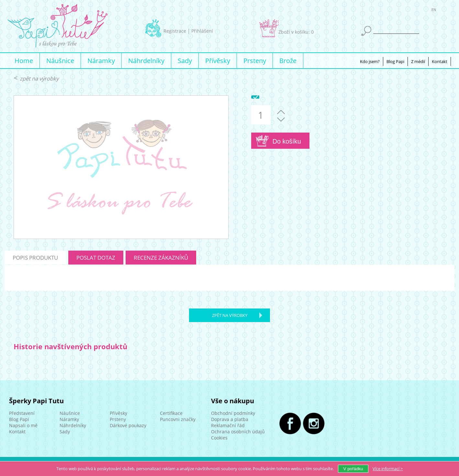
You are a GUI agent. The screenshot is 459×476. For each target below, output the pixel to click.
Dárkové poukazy (128, 425)
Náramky (101, 61)
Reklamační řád (228, 425)
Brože (288, 61)
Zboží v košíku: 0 (296, 32)
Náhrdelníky (146, 61)
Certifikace (171, 413)
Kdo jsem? (370, 61)
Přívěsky (218, 61)
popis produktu (35, 258)
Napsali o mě (23, 425)
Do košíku (287, 141)
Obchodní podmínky (233, 413)
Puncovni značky (178, 419)
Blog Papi (395, 61)
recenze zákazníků (161, 258)
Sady (185, 61)
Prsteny (255, 61)
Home (24, 61)
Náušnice (60, 61)
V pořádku (353, 469)
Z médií (418, 61)
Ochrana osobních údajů (238, 432)
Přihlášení (202, 31)
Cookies (219, 438)
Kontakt (440, 61)
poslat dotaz (96, 258)
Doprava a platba (230, 419)
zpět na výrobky (39, 78)
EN (434, 11)
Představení (22, 413)
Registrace (175, 31)
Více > (388, 469)
